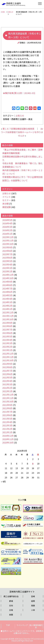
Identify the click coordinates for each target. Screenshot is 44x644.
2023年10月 (8, 319)
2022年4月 (7, 381)
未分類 (6, 204)
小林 (33, 610)
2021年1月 (7, 432)
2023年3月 (7, 343)
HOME (3, 12)
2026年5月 (7, 220)
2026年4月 (7, 223)
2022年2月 (7, 388)
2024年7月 (7, 288)
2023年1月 (7, 350)
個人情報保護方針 (36, 626)
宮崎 (33, 596)
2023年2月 (7, 347)
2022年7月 (7, 371)
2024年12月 (8, 275)
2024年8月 (7, 285)
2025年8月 (7, 251)
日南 (11, 610)
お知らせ (10, 12)
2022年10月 (8, 360)
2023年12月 (8, 312)
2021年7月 (7, 412)
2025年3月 (7, 268)
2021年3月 (7, 425)
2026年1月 (7, 234)
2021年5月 (7, 419)
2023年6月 (7, 333)
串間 (11, 615)
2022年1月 (7, 391)
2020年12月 (8, 436)
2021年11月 (8, 398)
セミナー (7, 200)
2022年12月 (8, 354)
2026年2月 (7, 230)
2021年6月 (7, 415)
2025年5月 (7, 261)
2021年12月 (8, 395)
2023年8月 (7, 326)
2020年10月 (8, 442)
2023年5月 (7, 336)
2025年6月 (7, 258)
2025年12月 (8, 237)
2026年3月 (7, 227)
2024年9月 (7, 282)
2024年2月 (7, 306)
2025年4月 (7, 264)
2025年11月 (8, 240)
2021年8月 (7, 408)
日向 (11, 605)
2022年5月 (7, 377)
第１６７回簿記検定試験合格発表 (18, 129)
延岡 (33, 601)
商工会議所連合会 (11, 596)
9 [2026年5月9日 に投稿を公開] (33, 463)
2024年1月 (7, 309)
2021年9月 (7, 405)
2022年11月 (8, 357)
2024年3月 (7, 302)
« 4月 (3, 481)
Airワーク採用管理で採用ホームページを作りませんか (22, 132)
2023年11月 (8, 316)
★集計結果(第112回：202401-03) (19, 93)
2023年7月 (7, 329)
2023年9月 (7, 323)
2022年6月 (7, 374)
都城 (11, 601)
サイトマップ (22, 625)
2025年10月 (8, 244)
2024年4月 (7, 299)
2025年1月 (7, 271)
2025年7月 (7, 254)
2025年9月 (7, 247)
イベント (7, 197)
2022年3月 (7, 384)
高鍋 (33, 605)
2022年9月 (7, 364)
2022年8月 (7, 367)
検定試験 (7, 207)
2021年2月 (7, 429)
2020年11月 (8, 439)
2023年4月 (7, 340)
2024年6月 (7, 292)
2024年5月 (7, 295)
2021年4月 (7, 422)
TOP (8, 625)
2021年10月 (8, 401)
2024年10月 (8, 278)
